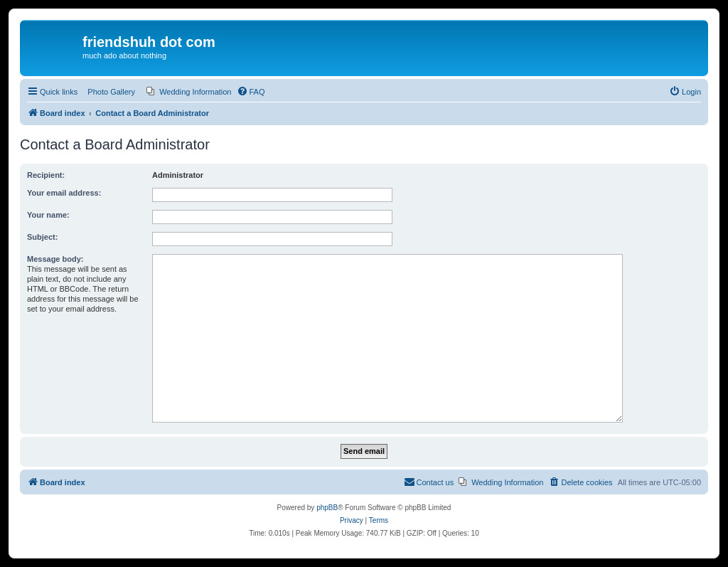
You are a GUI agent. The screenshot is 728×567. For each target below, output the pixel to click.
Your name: (48, 215)
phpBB (327, 508)
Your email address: (64, 193)
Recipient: (46, 175)
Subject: (42, 237)
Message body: (55, 259)
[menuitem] (189, 92)
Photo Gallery (111, 92)
